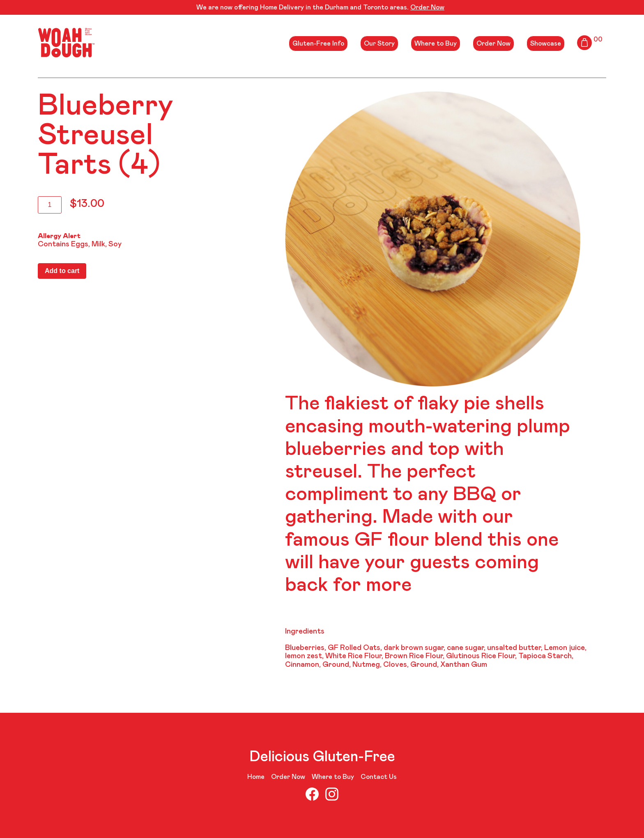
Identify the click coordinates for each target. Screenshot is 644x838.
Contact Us (379, 777)
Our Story (379, 44)
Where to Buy (436, 44)
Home (256, 777)
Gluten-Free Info (318, 44)
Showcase (546, 44)
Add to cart (62, 271)
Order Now (427, 7)
